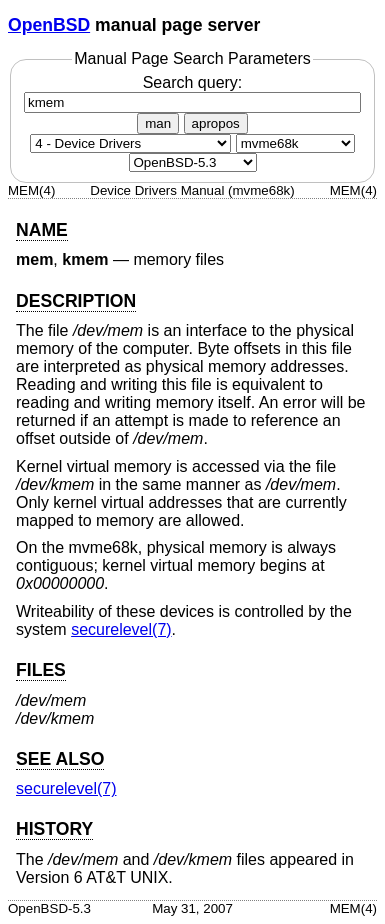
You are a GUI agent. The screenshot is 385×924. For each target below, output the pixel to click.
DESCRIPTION (76, 301)
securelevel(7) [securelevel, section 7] (121, 629)
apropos (216, 123)
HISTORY (54, 829)
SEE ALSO (60, 759)
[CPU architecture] (295, 143)
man (158, 123)
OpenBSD (49, 25)
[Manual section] (130, 143)
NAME (42, 230)
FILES (41, 670)
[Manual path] (193, 162)
